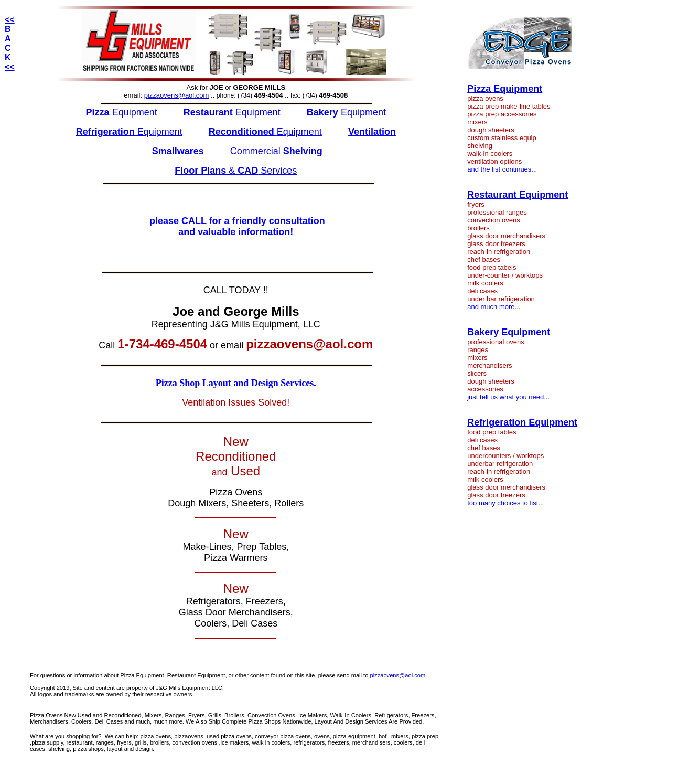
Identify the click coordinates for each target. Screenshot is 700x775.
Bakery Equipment (509, 332)
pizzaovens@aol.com (177, 95)
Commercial (276, 151)
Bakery (324, 112)
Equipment (122, 112)
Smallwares (178, 151)
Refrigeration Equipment (522, 422)
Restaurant (209, 112)
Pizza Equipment (505, 89)
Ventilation (372, 132)
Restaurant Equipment (518, 195)
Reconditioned (243, 132)
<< (10, 20)
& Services (236, 171)
